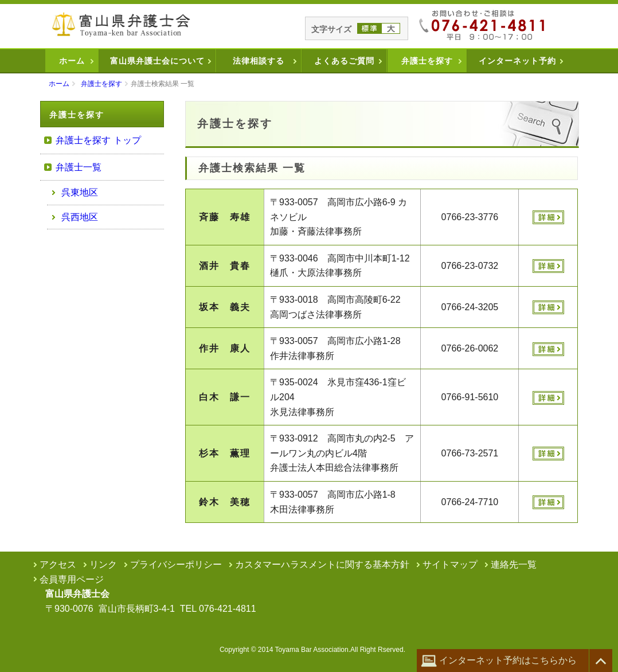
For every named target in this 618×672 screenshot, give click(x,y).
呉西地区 (80, 217)
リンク (103, 564)
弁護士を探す (427, 61)
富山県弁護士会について (157, 61)
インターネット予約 (517, 61)
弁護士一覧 (79, 167)
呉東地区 (80, 192)
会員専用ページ (72, 579)
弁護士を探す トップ (98, 140)
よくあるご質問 (344, 61)
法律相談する (259, 61)
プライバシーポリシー (176, 564)
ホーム (72, 61)
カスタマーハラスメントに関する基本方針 (322, 564)
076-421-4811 (228, 609)
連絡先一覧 (514, 564)
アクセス (58, 564)
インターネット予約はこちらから (499, 661)
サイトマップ (450, 564)
